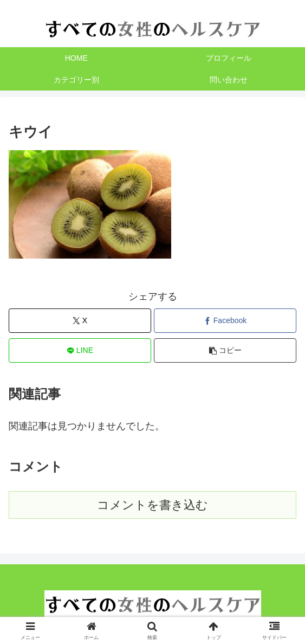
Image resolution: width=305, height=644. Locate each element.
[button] (225, 350)
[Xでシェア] (80, 321)
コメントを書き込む (153, 505)
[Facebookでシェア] (225, 321)
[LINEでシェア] (80, 350)
